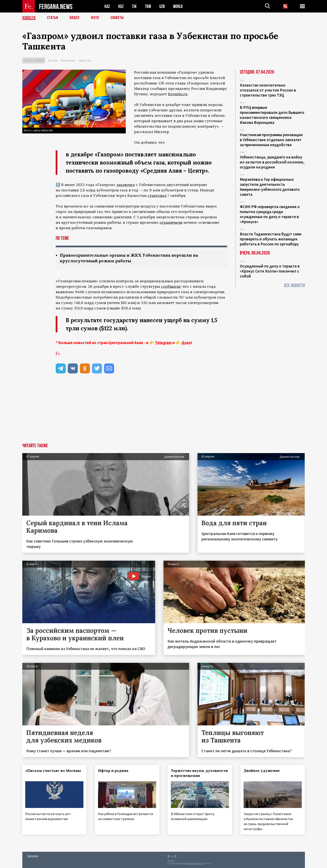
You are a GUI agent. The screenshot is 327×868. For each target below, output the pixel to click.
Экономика (68, 61)
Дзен (186, 343)
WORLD (178, 6)
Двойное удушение (262, 771)
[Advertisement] (163, 412)
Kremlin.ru (178, 94)
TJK (134, 6)
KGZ (121, 6)
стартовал (157, 195)
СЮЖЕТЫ (117, 18)
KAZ (107, 6)
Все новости (294, 286)
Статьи (53, 18)
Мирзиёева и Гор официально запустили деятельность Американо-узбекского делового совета (270, 187)
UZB (162, 6)
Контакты (33, 856)
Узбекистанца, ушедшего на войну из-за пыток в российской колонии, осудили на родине (272, 162)
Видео (75, 18)
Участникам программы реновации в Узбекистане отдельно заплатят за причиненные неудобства (271, 140)
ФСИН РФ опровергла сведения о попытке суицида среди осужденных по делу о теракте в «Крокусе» (270, 214)
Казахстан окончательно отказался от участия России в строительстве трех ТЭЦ (268, 90)
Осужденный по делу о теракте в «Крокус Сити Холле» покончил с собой (270, 271)
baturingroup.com (195, 864)
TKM (148, 6)
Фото (95, 18)
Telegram (163, 343)
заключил (126, 185)
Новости (29, 18)
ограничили (171, 222)
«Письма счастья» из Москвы (53, 771)
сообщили (171, 286)
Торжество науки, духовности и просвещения (199, 773)
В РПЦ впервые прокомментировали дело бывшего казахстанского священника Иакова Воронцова (272, 115)
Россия (53, 61)
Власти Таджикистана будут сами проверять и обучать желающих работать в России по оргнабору (271, 239)
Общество (85, 61)
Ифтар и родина (113, 771)
